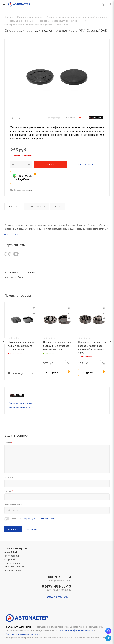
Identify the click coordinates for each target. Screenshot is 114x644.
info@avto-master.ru (57, 597)
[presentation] (4, 341)
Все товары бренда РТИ (21, 408)
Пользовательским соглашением (23, 634)
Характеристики (36, 207)
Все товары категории (20, 403)
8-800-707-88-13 (56, 579)
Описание (13, 207)
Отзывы (58, 207)
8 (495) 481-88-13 (56, 588)
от (52, 372)
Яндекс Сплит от (23, 177)
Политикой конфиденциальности (75, 630)
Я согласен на (33, 518)
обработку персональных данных (39, 518)
